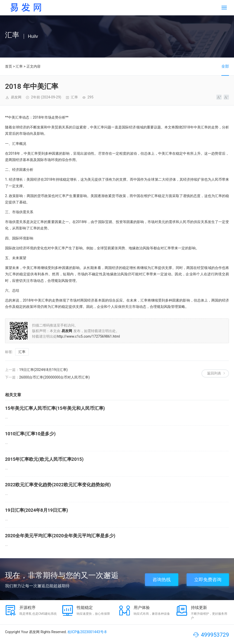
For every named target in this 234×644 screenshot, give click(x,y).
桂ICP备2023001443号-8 (87, 632)
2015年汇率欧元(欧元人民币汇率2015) (44, 459)
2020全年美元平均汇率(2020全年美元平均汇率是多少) (60, 536)
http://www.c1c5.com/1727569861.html (88, 336)
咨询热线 (162, 580)
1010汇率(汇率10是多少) (30, 434)
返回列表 (214, 373)
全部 (225, 66)
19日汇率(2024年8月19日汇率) (43, 370)
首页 (9, 66)
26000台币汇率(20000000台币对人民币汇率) (54, 377)
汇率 (19, 66)
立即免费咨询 (208, 580)
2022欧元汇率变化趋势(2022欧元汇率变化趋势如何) (58, 485)
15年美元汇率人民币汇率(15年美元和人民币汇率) (55, 408)
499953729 (215, 635)
